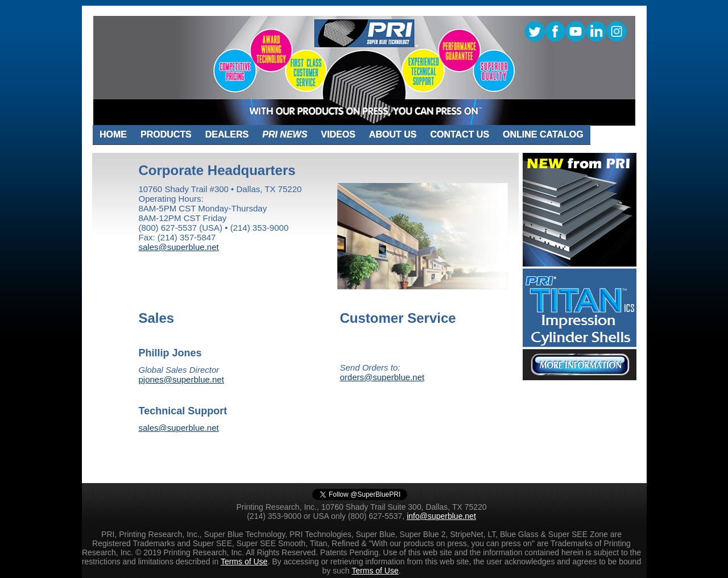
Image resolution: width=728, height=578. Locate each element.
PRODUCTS (166, 134)
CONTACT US (460, 134)
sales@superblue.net (179, 247)
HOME (113, 134)
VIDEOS (338, 134)
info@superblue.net (441, 516)
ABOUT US (393, 134)
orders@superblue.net (382, 377)
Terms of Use (244, 562)
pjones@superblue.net (181, 379)
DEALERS (227, 134)
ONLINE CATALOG (543, 134)
